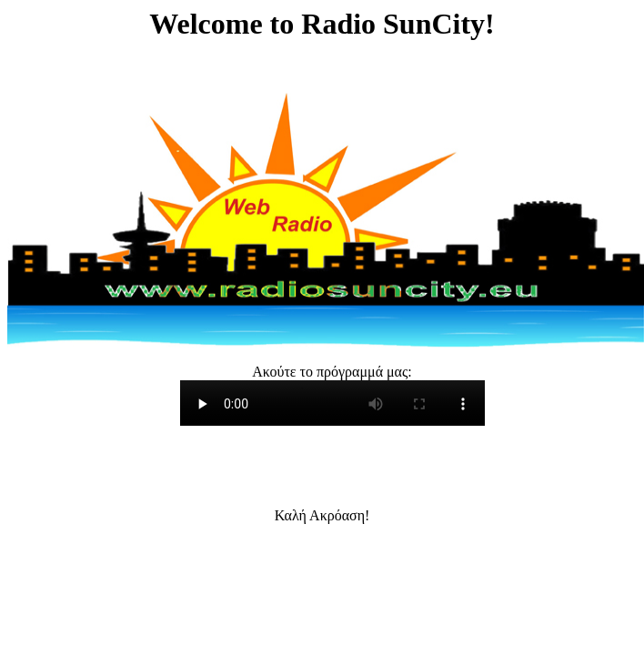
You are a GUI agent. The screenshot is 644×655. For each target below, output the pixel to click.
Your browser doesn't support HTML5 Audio (332, 403)
